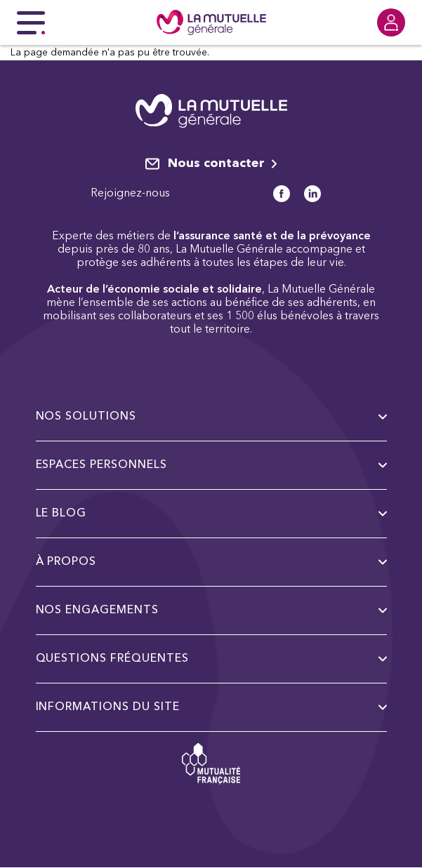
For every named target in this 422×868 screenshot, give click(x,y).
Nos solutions (211, 417)
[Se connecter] (391, 22)
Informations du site (211, 707)
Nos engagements (211, 610)
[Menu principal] (31, 22)
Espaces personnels (211, 465)
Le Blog (211, 514)
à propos (211, 562)
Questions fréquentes (211, 659)
